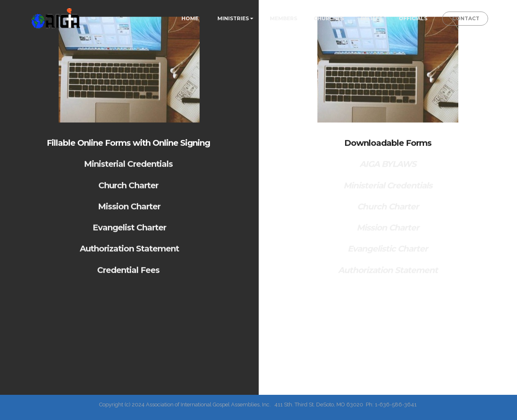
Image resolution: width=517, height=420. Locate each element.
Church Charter (129, 189)
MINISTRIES (233, 18)
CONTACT (465, 18)
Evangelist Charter (129, 231)
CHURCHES (329, 18)
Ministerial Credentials (129, 168)
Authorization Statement (129, 252)
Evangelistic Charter (388, 254)
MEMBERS (284, 18)
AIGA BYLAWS (388, 169)
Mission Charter (129, 210)
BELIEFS (371, 18)
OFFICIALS (413, 18)
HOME (191, 18)
